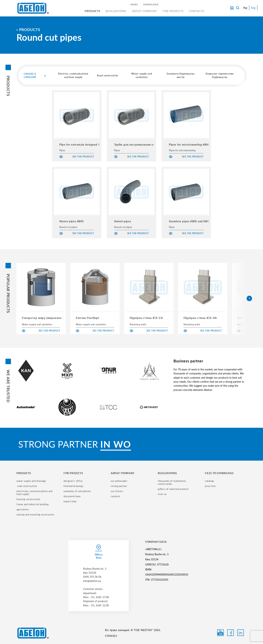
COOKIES (111, 636)
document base (72, 496)
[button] (249, 298)
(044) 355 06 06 (92, 577)
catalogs (210, 481)
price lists (210, 486)
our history (117, 491)
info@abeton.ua (92, 581)
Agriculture (23, 509)
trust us (162, 494)
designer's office (73, 481)
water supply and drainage (31, 481)
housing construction (28, 499)
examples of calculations (77, 491)
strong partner (119, 486)
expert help (70, 501)
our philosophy (119, 481)
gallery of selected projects (173, 489)
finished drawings (74, 486)
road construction (27, 486)
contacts (116, 496)
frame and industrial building (33, 504)
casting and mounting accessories (35, 515)
